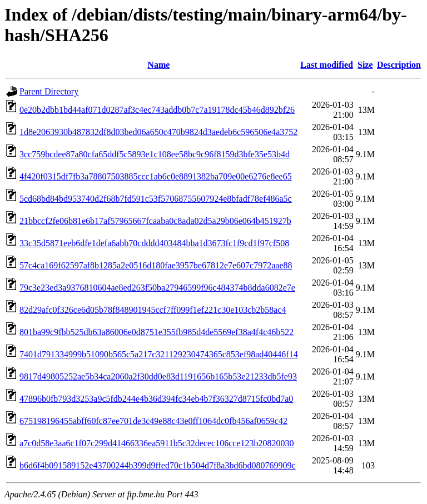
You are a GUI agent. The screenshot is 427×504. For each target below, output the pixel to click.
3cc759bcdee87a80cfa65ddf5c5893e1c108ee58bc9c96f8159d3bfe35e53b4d (155, 154)
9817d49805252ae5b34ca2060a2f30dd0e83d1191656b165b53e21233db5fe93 (158, 376)
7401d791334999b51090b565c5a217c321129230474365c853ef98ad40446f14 (159, 354)
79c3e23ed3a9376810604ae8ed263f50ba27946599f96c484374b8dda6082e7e (157, 288)
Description (399, 65)
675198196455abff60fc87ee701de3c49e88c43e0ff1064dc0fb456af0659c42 (153, 421)
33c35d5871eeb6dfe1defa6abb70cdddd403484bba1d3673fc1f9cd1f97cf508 (154, 243)
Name (158, 65)
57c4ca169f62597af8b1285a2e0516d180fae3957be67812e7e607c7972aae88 (156, 265)
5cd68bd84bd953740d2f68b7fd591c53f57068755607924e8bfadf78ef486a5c (156, 199)
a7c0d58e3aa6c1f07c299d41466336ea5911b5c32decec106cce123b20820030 (157, 443)
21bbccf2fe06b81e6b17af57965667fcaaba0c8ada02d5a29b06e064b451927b (155, 221)
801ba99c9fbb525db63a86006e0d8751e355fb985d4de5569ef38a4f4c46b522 (157, 332)
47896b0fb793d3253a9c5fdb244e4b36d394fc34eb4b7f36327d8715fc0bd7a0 (156, 399)
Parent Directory (49, 91)
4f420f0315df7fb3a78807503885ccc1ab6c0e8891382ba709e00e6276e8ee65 (156, 176)
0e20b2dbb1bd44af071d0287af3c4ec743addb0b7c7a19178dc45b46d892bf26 (157, 110)
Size (365, 65)
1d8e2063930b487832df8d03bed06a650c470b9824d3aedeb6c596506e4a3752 (158, 132)
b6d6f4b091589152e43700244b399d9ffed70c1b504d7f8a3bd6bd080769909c (158, 465)
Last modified (327, 65)
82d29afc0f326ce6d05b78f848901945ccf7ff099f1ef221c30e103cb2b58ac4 (153, 310)
